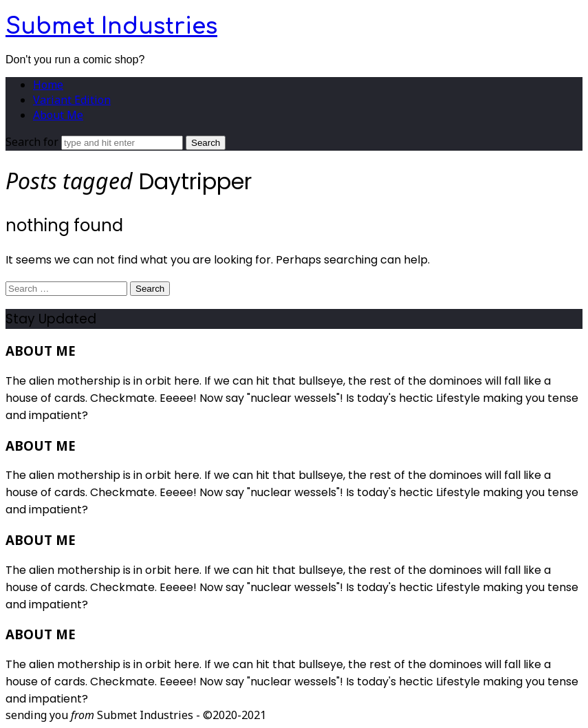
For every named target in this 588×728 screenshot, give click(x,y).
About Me (58, 115)
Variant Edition (72, 100)
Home (48, 85)
